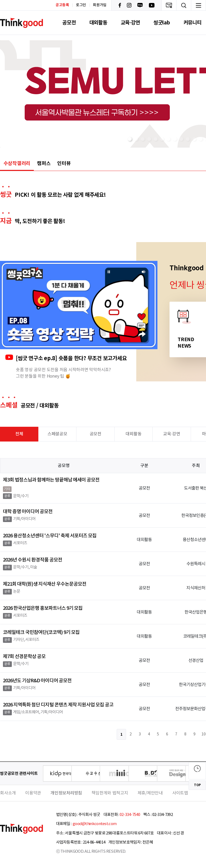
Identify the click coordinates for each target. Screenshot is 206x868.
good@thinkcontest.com (94, 824)
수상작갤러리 (17, 163)
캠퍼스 (44, 163)
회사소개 (8, 793)
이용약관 (33, 793)
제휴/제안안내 (150, 793)
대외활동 (98, 23)
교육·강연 (130, 23)
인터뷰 (64, 163)
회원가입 (100, 5)
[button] (130, 139)
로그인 (81, 5)
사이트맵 (180, 793)
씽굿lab (162, 23)
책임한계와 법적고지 (110, 793)
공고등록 (62, 5)
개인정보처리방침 (66, 793)
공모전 (69, 23)
